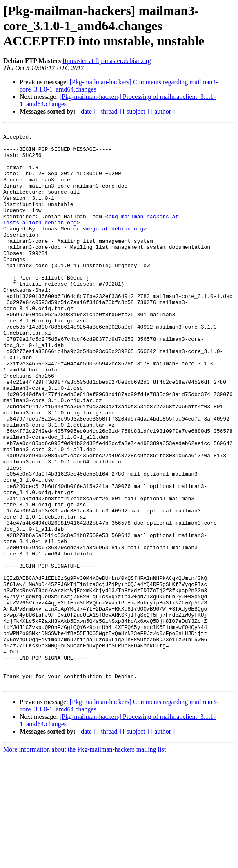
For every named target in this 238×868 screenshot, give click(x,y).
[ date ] (86, 111)
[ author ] (163, 111)
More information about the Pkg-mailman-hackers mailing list (85, 861)
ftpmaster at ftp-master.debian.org (107, 61)
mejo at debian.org (115, 249)
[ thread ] (109, 111)
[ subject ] (136, 111)
